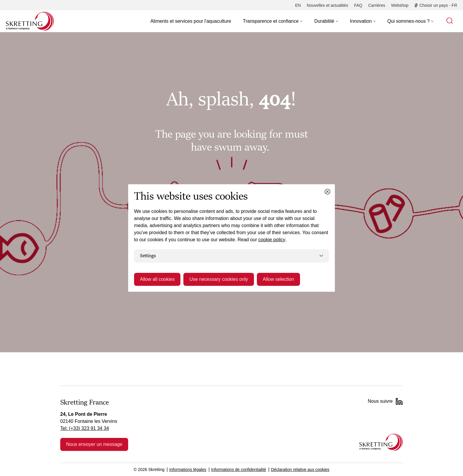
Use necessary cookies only (219, 279)
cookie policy (272, 240)
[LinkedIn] (399, 401)
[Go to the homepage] (381, 442)
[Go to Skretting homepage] (30, 21)
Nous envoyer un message (94, 444)
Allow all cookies (157, 279)
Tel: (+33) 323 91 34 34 (85, 428)
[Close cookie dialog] (327, 192)
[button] (273, 21)
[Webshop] (400, 5)
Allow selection (278, 279)
